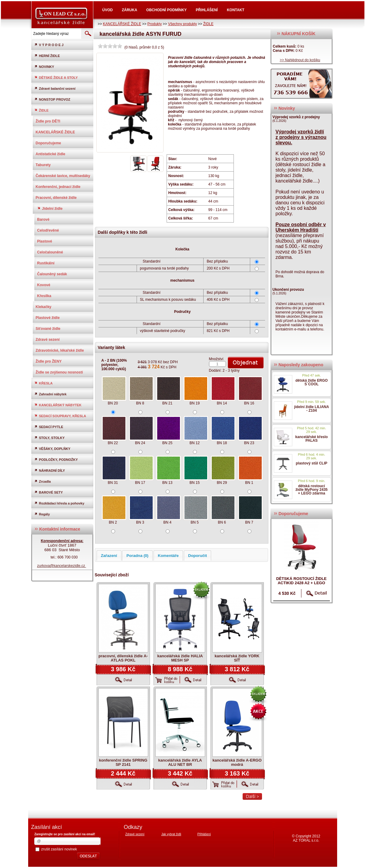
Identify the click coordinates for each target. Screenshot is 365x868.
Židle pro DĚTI (48, 121)
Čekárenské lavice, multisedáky (63, 176)
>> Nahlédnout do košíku (300, 60)
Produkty (155, 24)
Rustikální (46, 263)
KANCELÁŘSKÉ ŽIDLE (122, 24)
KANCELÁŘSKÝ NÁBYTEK (58, 405)
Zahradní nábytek (50, 394)
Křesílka (44, 296)
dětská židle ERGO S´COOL (312, 382)
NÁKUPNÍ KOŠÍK (296, 34)
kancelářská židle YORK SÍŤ (237, 658)
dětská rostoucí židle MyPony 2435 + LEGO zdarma (311, 490)
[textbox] (56, 34)
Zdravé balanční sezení (55, 88)
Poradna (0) (137, 556)
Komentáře (168, 556)
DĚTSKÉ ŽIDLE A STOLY (56, 77)
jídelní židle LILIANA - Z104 (312, 409)
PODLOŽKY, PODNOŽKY (56, 459)
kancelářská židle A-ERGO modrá (237, 762)
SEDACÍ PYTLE (49, 427)
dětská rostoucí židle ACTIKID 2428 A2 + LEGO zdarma (302, 583)
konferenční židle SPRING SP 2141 (123, 762)
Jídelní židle (50, 209)
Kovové (44, 285)
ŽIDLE (208, 24)
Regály (42, 514)
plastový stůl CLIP (311, 463)
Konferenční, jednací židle (58, 187)
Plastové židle (48, 318)
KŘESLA (43, 383)
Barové (43, 220)
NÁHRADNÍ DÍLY (50, 470)
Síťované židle (48, 329)
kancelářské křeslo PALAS (312, 439)
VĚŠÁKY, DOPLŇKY (52, 449)
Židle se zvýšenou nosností (59, 372)
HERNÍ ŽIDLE (47, 56)
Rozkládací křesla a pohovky (59, 503)
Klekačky (44, 307)
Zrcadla (43, 481)
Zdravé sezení (48, 340)
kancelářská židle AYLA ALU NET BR (180, 762)
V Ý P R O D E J (49, 45)
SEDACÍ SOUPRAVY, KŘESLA (60, 416)
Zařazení (109, 556)
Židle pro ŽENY (49, 361)
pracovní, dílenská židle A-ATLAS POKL (123, 658)
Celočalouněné (50, 252)
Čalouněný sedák (52, 274)
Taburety (43, 165)
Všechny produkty (182, 24)
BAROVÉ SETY (49, 492)
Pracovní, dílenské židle (56, 198)
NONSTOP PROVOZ (52, 99)
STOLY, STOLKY (50, 438)
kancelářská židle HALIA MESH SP (180, 658)
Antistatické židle (51, 154)
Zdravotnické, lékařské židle (60, 350)
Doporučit (197, 556)
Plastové (45, 241)
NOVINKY (44, 67)
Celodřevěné (48, 230)
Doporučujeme (48, 143)
